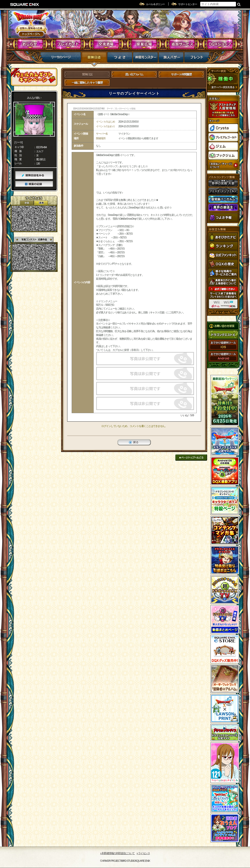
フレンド (197, 58)
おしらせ (30, 44)
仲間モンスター (145, 58)
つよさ (120, 58)
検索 (239, 4)
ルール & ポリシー (155, 4)
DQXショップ (220, 44)
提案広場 (144, 44)
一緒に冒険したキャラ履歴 (87, 83)
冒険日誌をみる (34, 175)
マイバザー (171, 58)
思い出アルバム (134, 74)
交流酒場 (106, 44)
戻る (134, 442)
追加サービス (182, 44)
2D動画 (27, 203)
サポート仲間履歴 (181, 74)
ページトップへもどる (191, 457)
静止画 (41, 203)
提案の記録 (34, 184)
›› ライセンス (143, 853)
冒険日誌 (94, 58)
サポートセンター (187, 4)
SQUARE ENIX (25, 4)
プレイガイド (68, 44)
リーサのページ (61, 57)
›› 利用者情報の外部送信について (118, 853)
